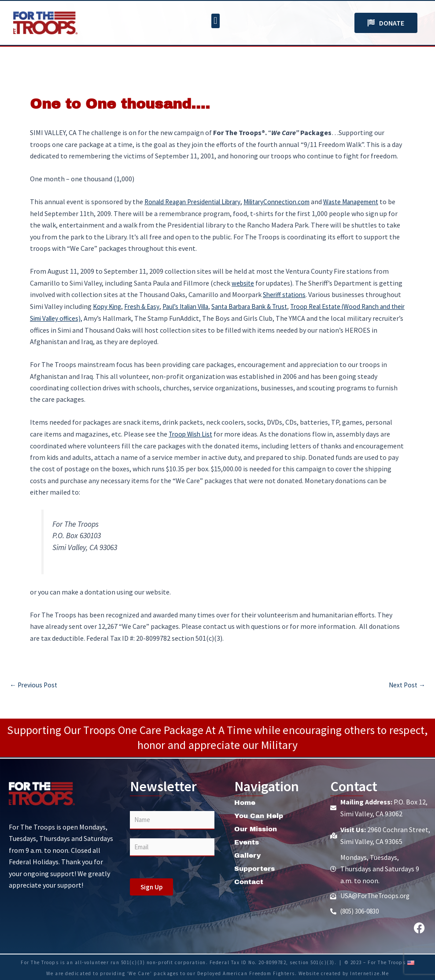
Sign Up (151, 886)
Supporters (256, 868)
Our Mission (257, 828)
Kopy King (108, 306)
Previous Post (35, 683)
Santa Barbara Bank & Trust (265, 306)
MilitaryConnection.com (290, 202)
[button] (216, 21)
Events (248, 841)
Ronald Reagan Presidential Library (197, 202)
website (243, 283)
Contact (250, 881)
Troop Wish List (192, 433)
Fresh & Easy (145, 306)
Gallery (248, 854)
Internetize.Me (369, 973)
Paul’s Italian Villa (194, 306)
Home (245, 802)
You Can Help (260, 815)
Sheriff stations (286, 294)
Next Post (406, 683)
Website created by (324, 973)
